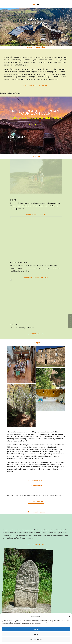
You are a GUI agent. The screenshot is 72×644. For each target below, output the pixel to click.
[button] (69, 616)
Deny (36, 634)
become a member (36, 502)
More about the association (35, 85)
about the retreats (36, 334)
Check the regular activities (36, 277)
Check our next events (36, 215)
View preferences (36, 640)
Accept (36, 629)
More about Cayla (36, 481)
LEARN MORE (17, 138)
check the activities (36, 544)
